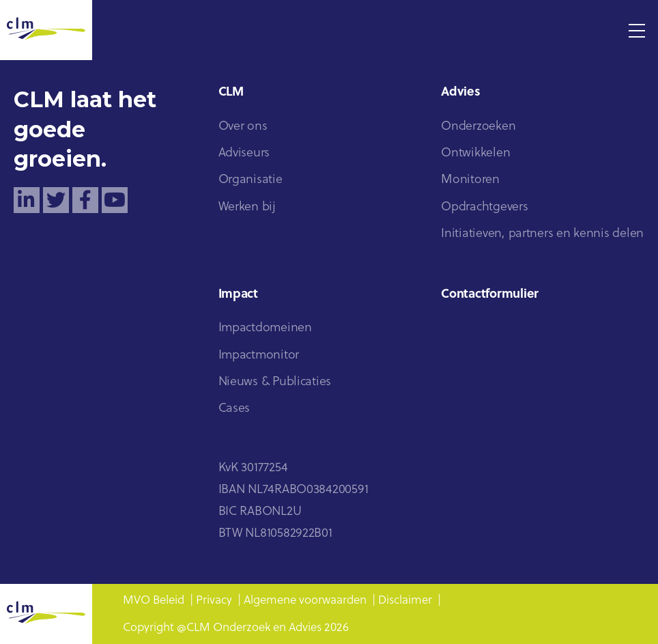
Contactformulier (490, 295)
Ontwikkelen (475, 153)
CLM (231, 93)
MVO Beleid (154, 601)
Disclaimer (405, 601)
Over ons (243, 127)
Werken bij (247, 207)
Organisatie (251, 180)
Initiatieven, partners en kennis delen (542, 234)
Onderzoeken (478, 127)
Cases (234, 409)
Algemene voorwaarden (305, 601)
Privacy (214, 601)
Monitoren (470, 180)
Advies (460, 93)
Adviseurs (244, 153)
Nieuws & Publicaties (275, 382)
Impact (238, 295)
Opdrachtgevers (484, 207)
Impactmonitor (259, 355)
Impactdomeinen (265, 328)
